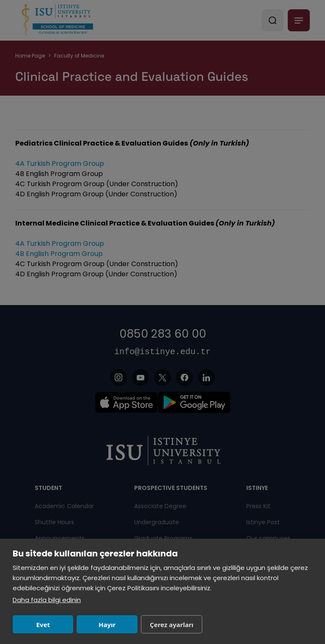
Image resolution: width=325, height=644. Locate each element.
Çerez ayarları (172, 625)
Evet (43, 625)
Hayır (107, 625)
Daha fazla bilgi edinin (47, 600)
